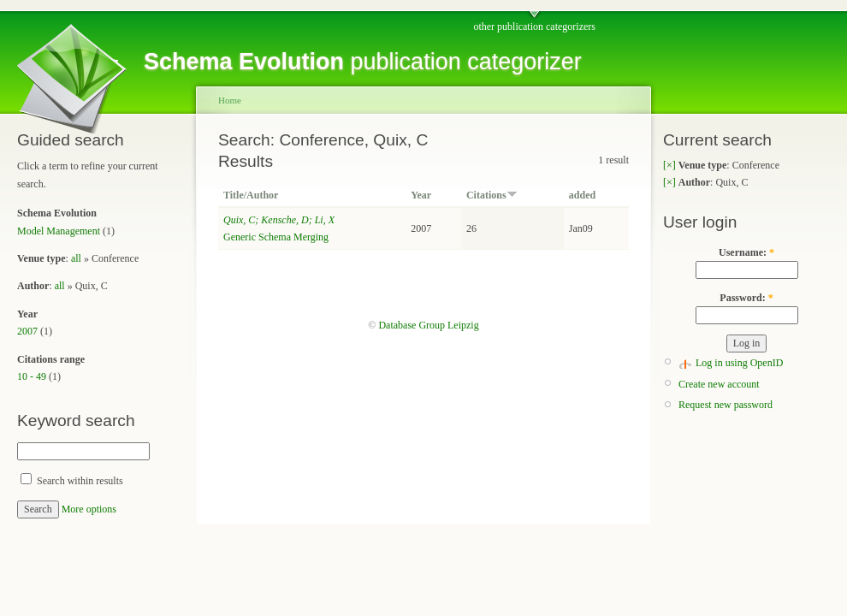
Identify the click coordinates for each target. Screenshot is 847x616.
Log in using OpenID (739, 363)
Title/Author (251, 195)
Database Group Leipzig (428, 325)
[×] (669, 165)
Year (421, 195)
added (582, 195)
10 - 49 (32, 376)
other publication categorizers (534, 27)
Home (230, 100)
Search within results (72, 481)
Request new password (726, 405)
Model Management (59, 231)
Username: (746, 252)
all (76, 258)
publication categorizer (363, 62)
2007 (27, 331)
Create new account (719, 384)
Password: (746, 298)
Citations (492, 195)
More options (89, 509)
